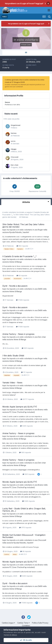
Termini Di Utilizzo (10, 635)
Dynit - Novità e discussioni (15, 286)
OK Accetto (26, 640)
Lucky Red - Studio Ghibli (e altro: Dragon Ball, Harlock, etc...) (24, 510)
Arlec (40, 259)
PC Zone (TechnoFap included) (22, 412)
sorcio (13, 141)
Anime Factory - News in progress (18, 334)
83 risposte (22, 275)
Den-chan (15, 165)
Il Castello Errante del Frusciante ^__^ (19, 256)
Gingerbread (15, 125)
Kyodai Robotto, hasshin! (19, 232)
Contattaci (26, 625)
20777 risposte (27, 399)
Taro (40, 514)
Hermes (14, 133)
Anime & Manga (16, 262)
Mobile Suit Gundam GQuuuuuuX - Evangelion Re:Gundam (24, 536)
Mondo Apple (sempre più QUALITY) (20, 407)
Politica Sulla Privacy (40, 623)
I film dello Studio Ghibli (13, 356)
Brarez (41, 410)
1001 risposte (28, 348)
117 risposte (27, 372)
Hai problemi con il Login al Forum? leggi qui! (24, 3)
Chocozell (15, 157)
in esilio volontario (9, 212)
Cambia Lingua (8, 623)
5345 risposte (26, 426)
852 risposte (22, 246)
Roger (40, 230)
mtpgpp (14, 149)
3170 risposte (25, 527)
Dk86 (40, 289)
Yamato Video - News (12, 383)
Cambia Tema (23, 623)
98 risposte (26, 551)
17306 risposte (23, 300)
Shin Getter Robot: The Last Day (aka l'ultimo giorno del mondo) (23, 226)
